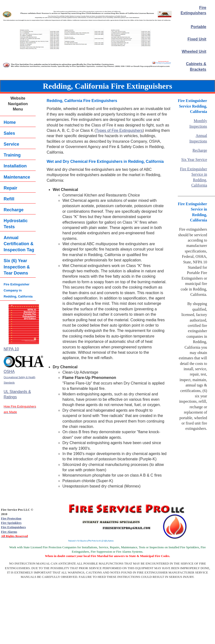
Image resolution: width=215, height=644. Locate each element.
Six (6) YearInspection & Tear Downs (17, 267)
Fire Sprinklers (11, 523)
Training (12, 155)
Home (10, 122)
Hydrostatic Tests (16, 224)
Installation (15, 166)
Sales (9, 133)
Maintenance (17, 177)
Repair (10, 188)
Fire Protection (11, 518)
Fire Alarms (9, 532)
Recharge (14, 210)
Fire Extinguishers (13, 527)
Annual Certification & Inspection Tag (19, 244)
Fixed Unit (197, 39)
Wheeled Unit (194, 51)
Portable (198, 27)
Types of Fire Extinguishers (119, 130)
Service (11, 144)
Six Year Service (194, 160)
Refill (9, 199)
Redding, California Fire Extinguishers (108, 86)
